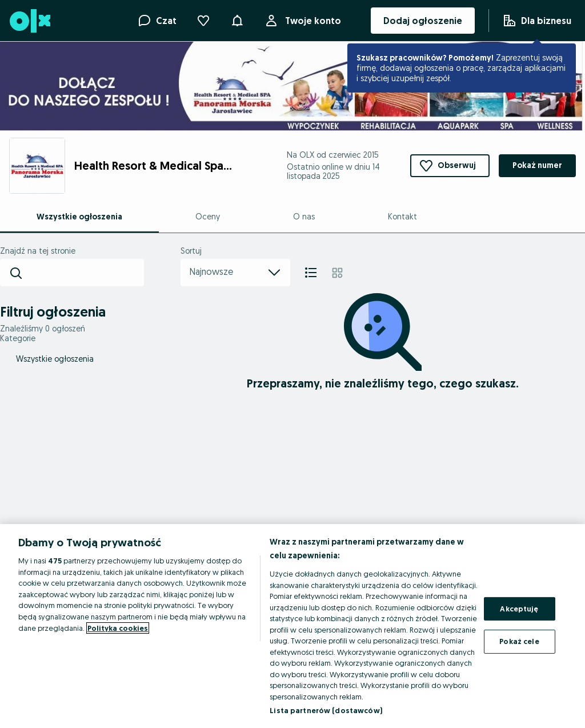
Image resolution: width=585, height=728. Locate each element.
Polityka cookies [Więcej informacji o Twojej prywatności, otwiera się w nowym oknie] (118, 628)
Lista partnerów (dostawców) (326, 710)
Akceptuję (519, 609)
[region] (292, 626)
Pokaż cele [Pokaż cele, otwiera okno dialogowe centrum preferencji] (519, 641)
